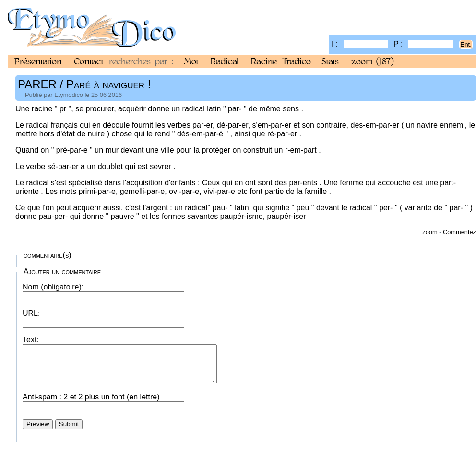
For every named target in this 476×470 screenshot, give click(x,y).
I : (360, 44)
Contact (89, 61)
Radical (225, 61)
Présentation (38, 61)
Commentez (459, 232)
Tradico (297, 61)
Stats (330, 61)
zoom (373, 61)
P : (423, 44)
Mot (191, 61)
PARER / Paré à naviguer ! (84, 84)
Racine (264, 61)
